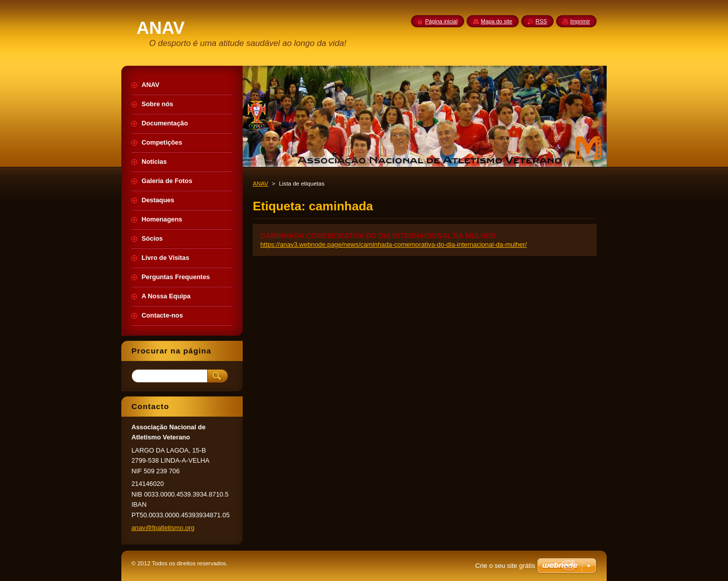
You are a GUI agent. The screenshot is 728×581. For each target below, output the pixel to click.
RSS (541, 21)
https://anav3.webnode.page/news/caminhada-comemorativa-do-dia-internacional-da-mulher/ (394, 244)
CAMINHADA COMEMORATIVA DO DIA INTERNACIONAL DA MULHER (378, 236)
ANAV (261, 184)
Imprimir (580, 21)
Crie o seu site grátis (505, 566)
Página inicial (441, 21)
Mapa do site (496, 21)
